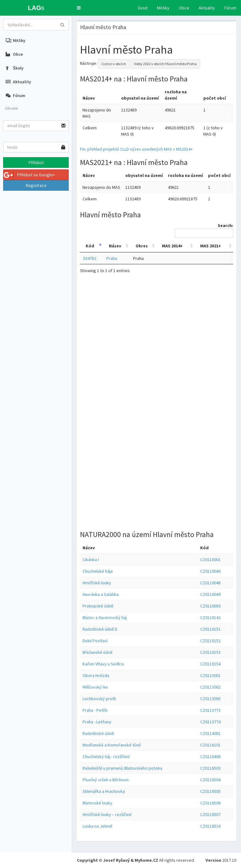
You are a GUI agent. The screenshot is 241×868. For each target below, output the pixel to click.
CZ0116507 (210, 814)
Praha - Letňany (97, 722)
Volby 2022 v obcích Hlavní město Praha (165, 64)
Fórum (230, 8)
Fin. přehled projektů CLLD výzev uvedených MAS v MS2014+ (136, 149)
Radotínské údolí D (100, 629)
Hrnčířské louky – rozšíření (107, 814)
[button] (79, 8)
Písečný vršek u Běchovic (106, 780)
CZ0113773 (210, 710)
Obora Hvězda (96, 675)
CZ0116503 (210, 768)
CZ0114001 (210, 733)
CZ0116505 (210, 791)
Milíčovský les (95, 687)
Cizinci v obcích (114, 64)
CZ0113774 (210, 722)
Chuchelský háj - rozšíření (106, 757)
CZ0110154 (210, 664)
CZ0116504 (210, 780)
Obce (184, 8)
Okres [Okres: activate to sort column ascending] (142, 246)
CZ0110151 (210, 629)
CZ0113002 (210, 687)
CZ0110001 (210, 560)
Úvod (143, 8)
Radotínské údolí (98, 733)
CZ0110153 (210, 652)
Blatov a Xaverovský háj (105, 617)
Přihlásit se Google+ (29, 175)
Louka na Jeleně (97, 826)
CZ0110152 (210, 641)
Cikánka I (91, 560)
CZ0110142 (210, 617)
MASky (163, 8)
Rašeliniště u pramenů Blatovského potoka (122, 768)
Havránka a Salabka (101, 594)
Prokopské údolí (98, 606)
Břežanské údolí (97, 652)
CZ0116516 (210, 826)
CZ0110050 (210, 606)
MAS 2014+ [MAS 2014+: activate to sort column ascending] (172, 246)
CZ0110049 (210, 594)
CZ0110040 (210, 571)
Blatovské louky (97, 803)
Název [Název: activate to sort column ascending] (115, 246)
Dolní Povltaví (95, 641)
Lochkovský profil (99, 699)
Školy (15, 68)
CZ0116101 (210, 745)
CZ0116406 (210, 757)
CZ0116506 (210, 803)
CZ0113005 (210, 699)
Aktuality (207, 8)
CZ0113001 (210, 675)
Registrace (36, 185)
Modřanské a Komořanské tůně (112, 745)
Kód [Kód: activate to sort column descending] (90, 246)
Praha (112, 258)
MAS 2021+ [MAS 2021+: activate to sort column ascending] (211, 246)
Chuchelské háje (98, 571)
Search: (204, 230)
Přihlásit (36, 163)
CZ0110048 (210, 583)
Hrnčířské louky (97, 583)
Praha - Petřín (95, 710)
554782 (90, 258)
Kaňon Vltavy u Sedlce (103, 664)
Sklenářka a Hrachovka (104, 791)
